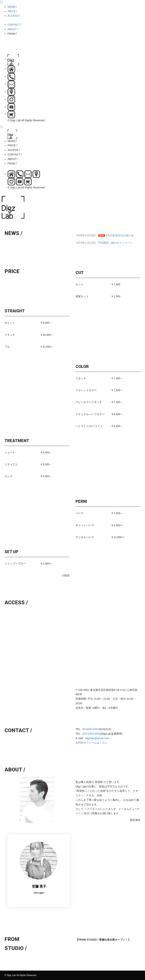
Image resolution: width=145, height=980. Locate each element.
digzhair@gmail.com (97, 738)
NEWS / (12, 7)
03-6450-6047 (91, 729)
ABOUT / (13, 29)
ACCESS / (14, 16)
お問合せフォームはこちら (91, 743)
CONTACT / (15, 25)
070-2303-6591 (91, 734)
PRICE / (12, 11)
